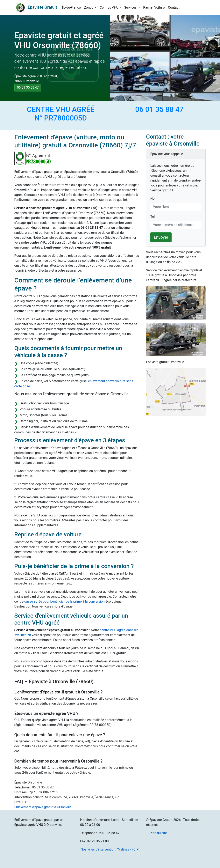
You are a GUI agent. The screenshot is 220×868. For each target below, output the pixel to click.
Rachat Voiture (154, 8)
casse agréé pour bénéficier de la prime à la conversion (64, 601)
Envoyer (161, 237)
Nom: (154, 198)
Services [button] (131, 8)
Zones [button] (89, 8)
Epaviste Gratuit (42, 7)
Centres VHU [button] (109, 8)
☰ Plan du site (156, 833)
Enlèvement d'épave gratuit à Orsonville (43, 807)
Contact (174, 8)
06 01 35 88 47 (28, 87)
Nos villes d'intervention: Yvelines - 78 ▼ (110, 849)
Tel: (153, 217)
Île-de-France (71, 8)
